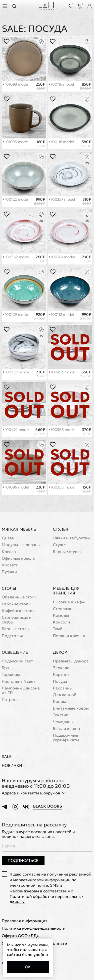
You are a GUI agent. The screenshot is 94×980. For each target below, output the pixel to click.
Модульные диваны (21, 545)
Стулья (61, 529)
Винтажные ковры (71, 708)
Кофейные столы (19, 611)
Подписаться (23, 860)
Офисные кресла (18, 558)
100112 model (61, 314)
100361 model (62, 257)
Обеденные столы (20, 597)
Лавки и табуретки (71, 538)
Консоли (62, 622)
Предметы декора (71, 661)
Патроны (11, 700)
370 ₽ (87, 432)
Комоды (61, 615)
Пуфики (9, 572)
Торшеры (11, 674)
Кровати (10, 565)
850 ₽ (86, 86)
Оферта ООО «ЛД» (20, 936)
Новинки (12, 766)
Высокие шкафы (69, 602)
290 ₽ (87, 259)
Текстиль (62, 715)
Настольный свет (19, 681)
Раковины (63, 688)
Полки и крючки (69, 636)
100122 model (16, 199)
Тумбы (59, 629)
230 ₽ (41, 489)
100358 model (62, 487)
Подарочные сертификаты (66, 738)
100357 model (62, 199)
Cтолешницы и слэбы (17, 620)
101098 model (16, 84)
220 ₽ (41, 374)
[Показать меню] (5, 6)
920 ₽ (40, 317)
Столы (9, 588)
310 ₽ (87, 201)
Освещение (15, 652)
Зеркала (61, 668)
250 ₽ (41, 86)
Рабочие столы (17, 604)
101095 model (16, 142)
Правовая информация (25, 921)
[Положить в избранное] (7, 41)
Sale (7, 757)
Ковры (59, 702)
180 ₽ (41, 144)
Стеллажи (63, 609)
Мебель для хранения (66, 591)
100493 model (62, 372)
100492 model (16, 430)
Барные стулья (67, 552)
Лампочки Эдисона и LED (21, 690)
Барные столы (16, 629)
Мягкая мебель (19, 529)
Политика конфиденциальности (34, 928)
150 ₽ (87, 489)
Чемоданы (63, 722)
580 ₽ (86, 144)
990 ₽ (40, 201)
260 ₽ (40, 259)
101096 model (16, 487)
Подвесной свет (17, 661)
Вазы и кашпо (67, 729)
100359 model (16, 372)
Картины (62, 674)
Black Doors (47, 806)
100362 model (16, 257)
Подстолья (12, 636)
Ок (28, 967)
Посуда (60, 681)
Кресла (9, 552)
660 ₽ (86, 374)
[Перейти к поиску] (16, 6)
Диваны (10, 538)
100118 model (61, 142)
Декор (60, 652)
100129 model (16, 314)
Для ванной (65, 695)
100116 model (62, 84)
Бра (5, 668)
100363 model (62, 430)
